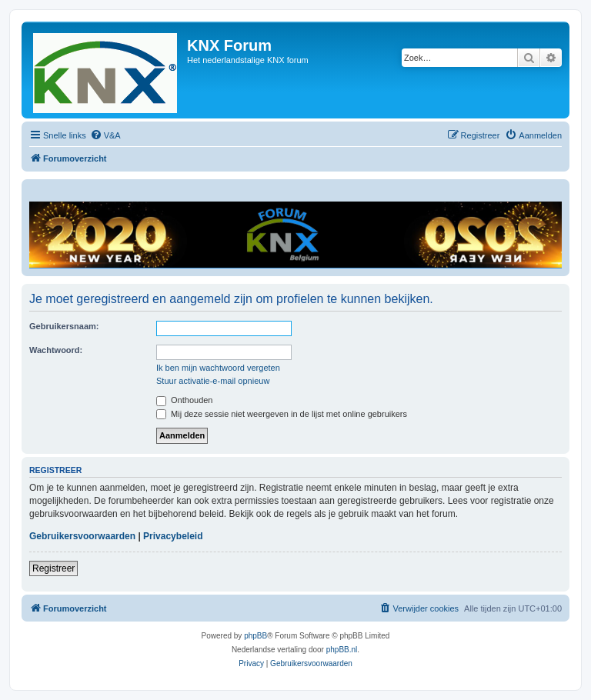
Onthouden (185, 400)
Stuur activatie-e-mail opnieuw (213, 381)
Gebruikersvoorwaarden (82, 536)
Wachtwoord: (56, 350)
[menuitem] (105, 135)
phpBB (255, 636)
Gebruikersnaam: (64, 326)
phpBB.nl (342, 650)
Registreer (53, 568)
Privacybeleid (173, 536)
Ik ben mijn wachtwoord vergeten (218, 368)
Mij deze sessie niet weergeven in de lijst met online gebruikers (282, 414)
